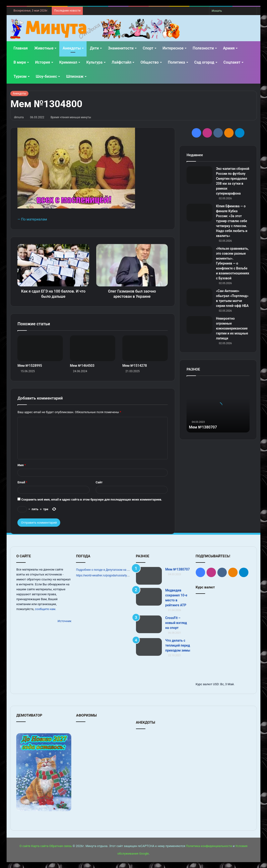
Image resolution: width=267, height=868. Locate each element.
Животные (44, 48)
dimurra (19, 117)
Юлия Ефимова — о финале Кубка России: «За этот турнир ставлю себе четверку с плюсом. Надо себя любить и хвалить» (232, 221)
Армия (229, 48)
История (42, 62)
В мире (20, 62)
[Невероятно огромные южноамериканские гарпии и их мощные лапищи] (199, 325)
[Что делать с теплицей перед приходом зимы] (149, 647)
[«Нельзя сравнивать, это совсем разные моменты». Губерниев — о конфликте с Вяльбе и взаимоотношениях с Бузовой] (199, 255)
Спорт (148, 48)
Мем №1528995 (30, 366)
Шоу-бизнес (46, 76)
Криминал (68, 62)
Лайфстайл (122, 62)
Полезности (203, 48)
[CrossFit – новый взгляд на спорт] (149, 624)
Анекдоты (72, 48)
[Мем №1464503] (93, 348)
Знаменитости (121, 48)
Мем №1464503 (82, 366)
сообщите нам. (45, 609)
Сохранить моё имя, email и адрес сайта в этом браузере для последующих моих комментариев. (92, 499)
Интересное (173, 48)
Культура (94, 62)
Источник (65, 621)
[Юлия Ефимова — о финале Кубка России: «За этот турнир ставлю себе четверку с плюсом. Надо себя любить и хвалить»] (199, 213)
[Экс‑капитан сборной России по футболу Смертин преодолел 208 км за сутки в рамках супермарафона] (199, 175)
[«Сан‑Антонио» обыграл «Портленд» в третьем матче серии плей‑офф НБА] (199, 297)
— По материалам (32, 219)
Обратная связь (61, 846)
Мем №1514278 (135, 366)
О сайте (25, 846)
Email (22, 482)
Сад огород (204, 62)
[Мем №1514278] (145, 348)
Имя (22, 465)
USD (216, 684)
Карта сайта (40, 846)
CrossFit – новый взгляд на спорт (176, 623)
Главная (20, 48)
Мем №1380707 (205, 427)
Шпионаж (75, 76)
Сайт (99, 482)
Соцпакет (232, 62)
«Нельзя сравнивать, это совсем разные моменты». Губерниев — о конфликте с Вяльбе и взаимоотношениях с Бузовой (233, 263)
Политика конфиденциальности (209, 846)
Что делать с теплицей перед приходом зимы (178, 645)
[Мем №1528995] (40, 348)
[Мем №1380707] (149, 576)
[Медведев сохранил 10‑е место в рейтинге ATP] (149, 597)
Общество (149, 62)
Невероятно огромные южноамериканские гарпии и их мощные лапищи (232, 328)
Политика (177, 62)
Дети (94, 48)
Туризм (20, 76)
